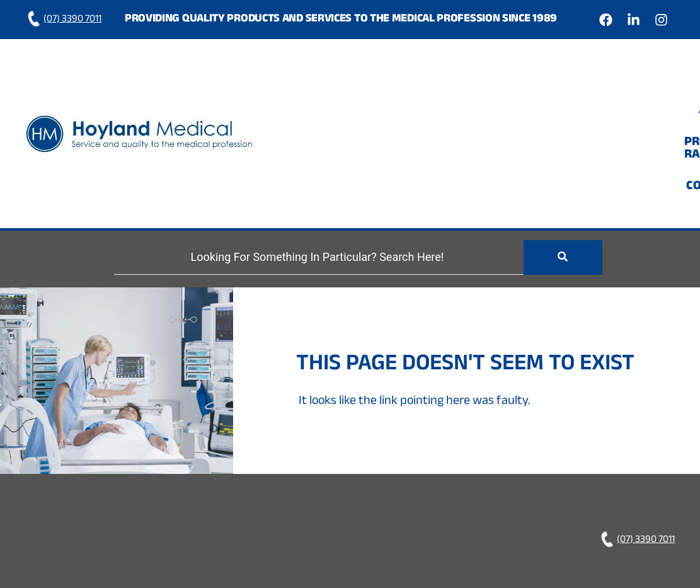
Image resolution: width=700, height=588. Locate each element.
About (461, 88)
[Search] (319, 166)
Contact (640, 88)
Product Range (547, 88)
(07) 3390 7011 (63, 20)
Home (406, 88)
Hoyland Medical (452, 523)
